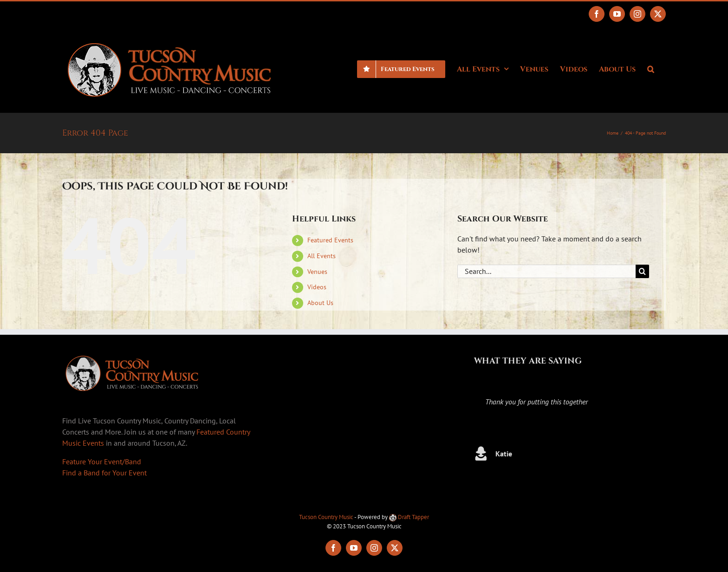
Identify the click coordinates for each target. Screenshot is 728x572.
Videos (317, 287)
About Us (320, 303)
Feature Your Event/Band (102, 461)
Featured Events (330, 240)
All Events (322, 256)
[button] (651, 68)
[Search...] (546, 271)
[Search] (642, 271)
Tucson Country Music (326, 517)
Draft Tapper (409, 517)
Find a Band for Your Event (104, 473)
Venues (317, 272)
